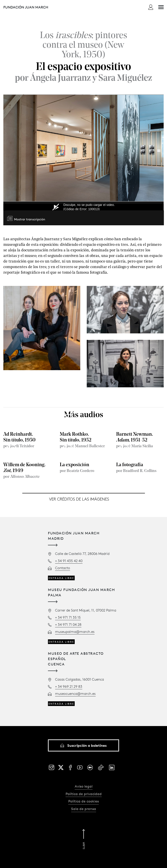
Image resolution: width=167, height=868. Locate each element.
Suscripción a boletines (83, 745)
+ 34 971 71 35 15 (68, 617)
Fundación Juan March (26, 7)
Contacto (63, 568)
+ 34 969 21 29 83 (69, 686)
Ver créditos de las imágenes (79, 500)
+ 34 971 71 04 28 (68, 624)
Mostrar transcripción (30, 220)
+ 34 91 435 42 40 (69, 561)
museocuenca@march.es (75, 694)
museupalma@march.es (75, 632)
